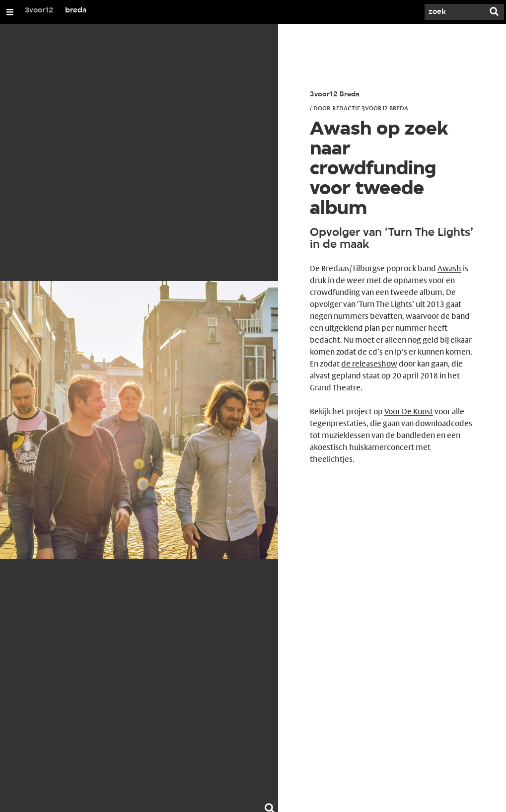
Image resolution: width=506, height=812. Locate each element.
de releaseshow (369, 364)
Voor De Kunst (409, 411)
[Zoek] (454, 12)
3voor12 (39, 10)
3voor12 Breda (335, 95)
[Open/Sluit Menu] (10, 12)
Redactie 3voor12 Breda (370, 108)
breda (76, 10)
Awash (449, 268)
